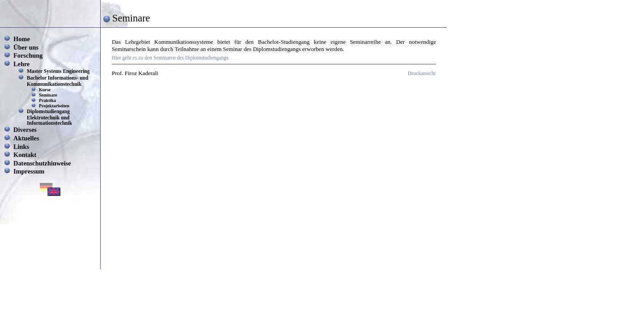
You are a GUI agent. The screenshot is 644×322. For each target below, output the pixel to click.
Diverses (25, 130)
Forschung (28, 55)
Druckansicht (422, 74)
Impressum (29, 171)
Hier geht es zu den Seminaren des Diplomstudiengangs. (171, 58)
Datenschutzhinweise (42, 163)
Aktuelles (26, 138)
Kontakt (25, 155)
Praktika (47, 100)
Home (22, 39)
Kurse (45, 90)
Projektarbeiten (54, 106)
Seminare (48, 95)
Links (21, 147)
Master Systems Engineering (58, 71)
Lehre (22, 64)
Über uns (26, 47)
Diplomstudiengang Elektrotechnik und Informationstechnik (49, 117)
